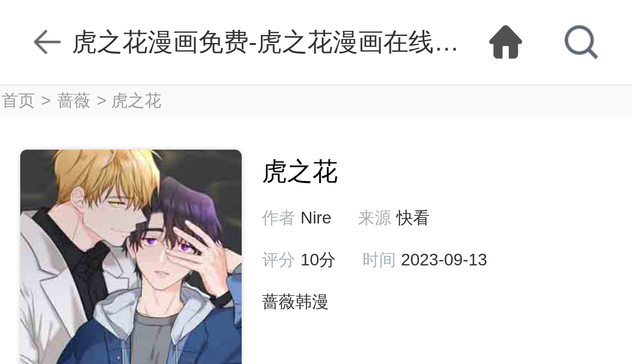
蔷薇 (74, 100)
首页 (18, 100)
